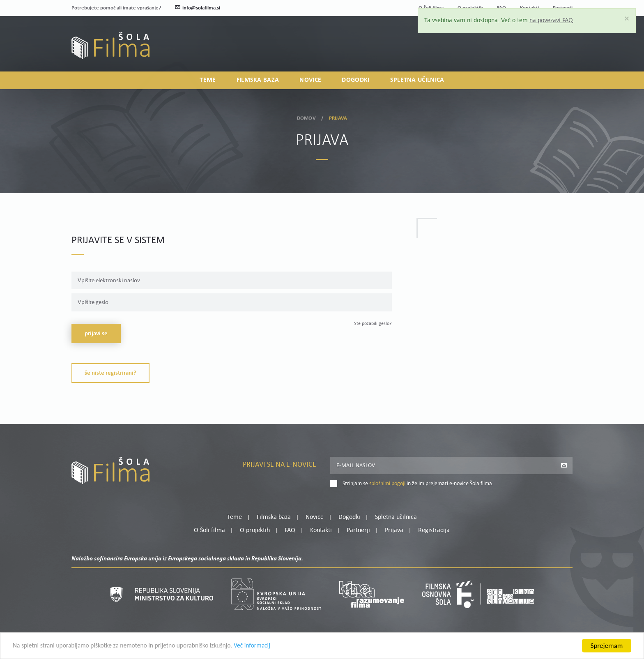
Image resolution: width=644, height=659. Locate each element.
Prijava (521, 52)
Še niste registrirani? (110, 373)
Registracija (559, 52)
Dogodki (355, 81)
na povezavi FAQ (554, 20)
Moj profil (530, 41)
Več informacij (276, 646)
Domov (306, 117)
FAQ (290, 530)
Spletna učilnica (417, 81)
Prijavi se (96, 334)
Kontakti (321, 530)
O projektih (255, 530)
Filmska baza (258, 81)
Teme (208, 81)
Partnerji (358, 530)
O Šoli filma (209, 530)
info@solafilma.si (198, 8)
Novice (310, 81)
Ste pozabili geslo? (373, 324)
